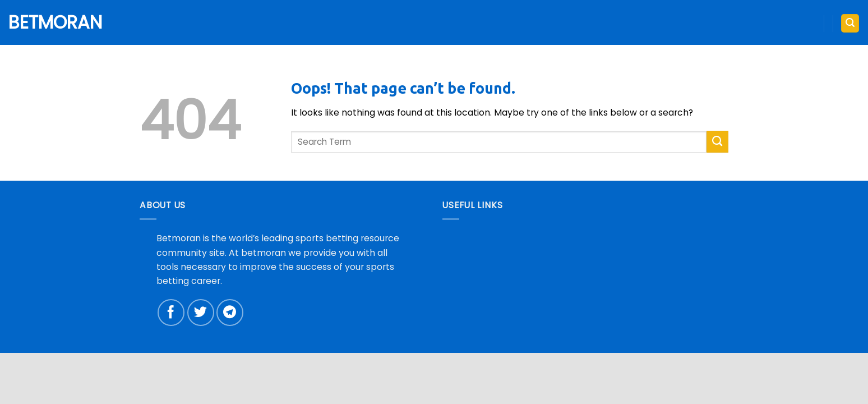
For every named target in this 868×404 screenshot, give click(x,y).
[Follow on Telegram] (230, 313)
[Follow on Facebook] (171, 313)
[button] (850, 23)
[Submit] (717, 142)
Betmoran (50, 22)
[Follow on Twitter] (201, 313)
